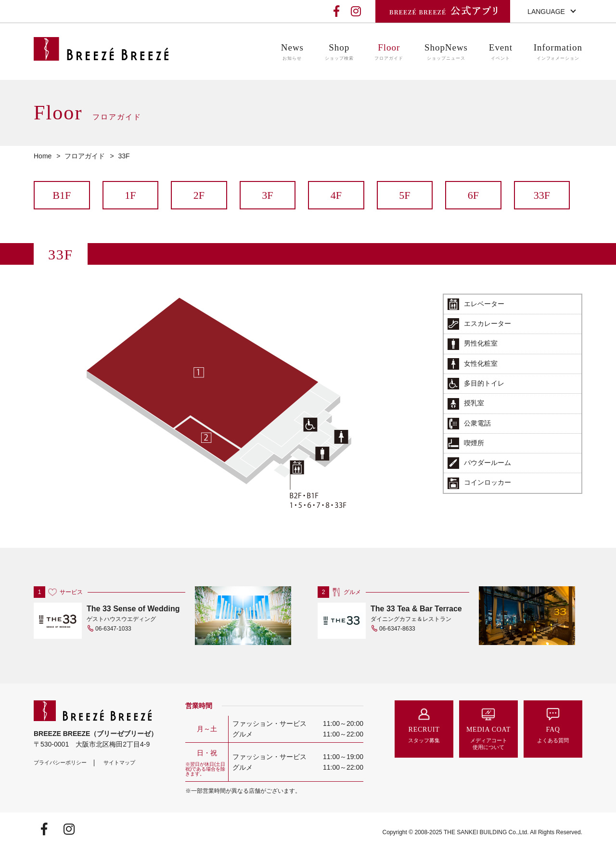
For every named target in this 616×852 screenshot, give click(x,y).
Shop (339, 52)
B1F (62, 195)
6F (473, 195)
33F (542, 195)
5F (404, 195)
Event (501, 52)
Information (558, 52)
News (292, 52)
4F (336, 195)
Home (43, 156)
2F (199, 195)
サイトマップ (119, 762)
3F (267, 195)
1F (130, 195)
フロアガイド (85, 156)
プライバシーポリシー (60, 762)
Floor (389, 52)
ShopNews (446, 52)
